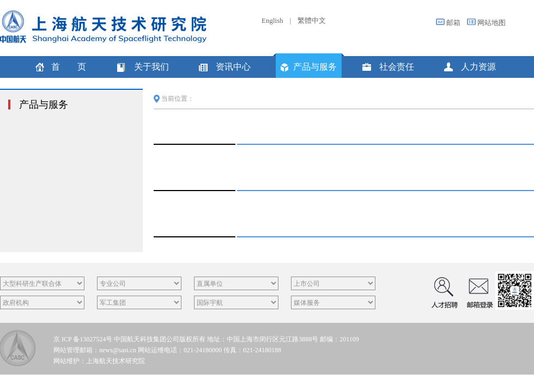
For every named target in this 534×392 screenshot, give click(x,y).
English (272, 20)
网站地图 (491, 23)
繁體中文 (312, 20)
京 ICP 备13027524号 (83, 339)
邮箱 (453, 23)
